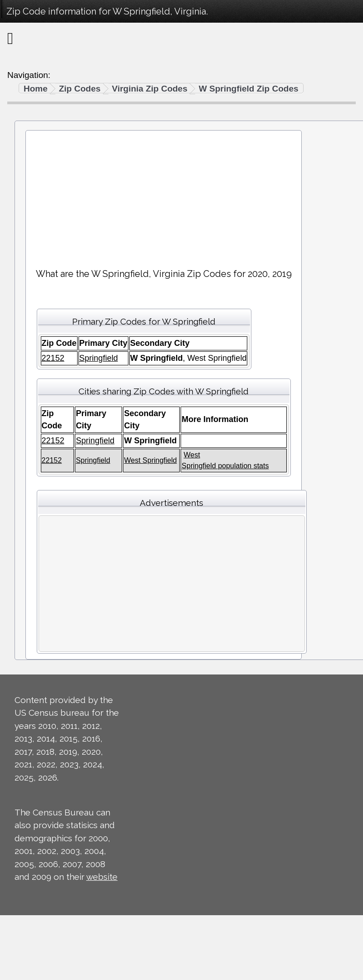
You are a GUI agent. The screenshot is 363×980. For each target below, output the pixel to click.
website (102, 877)
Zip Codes (80, 89)
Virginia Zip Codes (150, 89)
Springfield (99, 358)
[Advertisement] (164, 195)
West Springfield (150, 460)
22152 (53, 358)
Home (36, 89)
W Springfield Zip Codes (249, 89)
